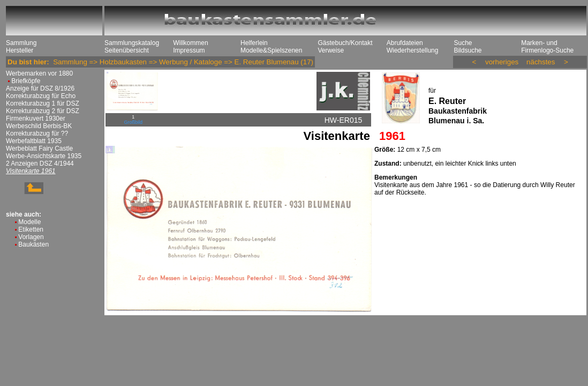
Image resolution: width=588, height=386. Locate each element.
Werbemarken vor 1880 (39, 73)
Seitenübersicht (127, 50)
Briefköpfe (26, 81)
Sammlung (21, 43)
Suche (463, 43)
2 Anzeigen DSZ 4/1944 (40, 164)
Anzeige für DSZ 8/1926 (40, 88)
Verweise (331, 50)
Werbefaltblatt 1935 (34, 141)
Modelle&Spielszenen (271, 50)
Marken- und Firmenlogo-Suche (547, 47)
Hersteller (20, 50)
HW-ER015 (344, 120)
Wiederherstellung (413, 50)
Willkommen (190, 43)
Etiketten (31, 229)
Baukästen (33, 244)
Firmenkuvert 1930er (36, 118)
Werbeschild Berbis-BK (39, 126)
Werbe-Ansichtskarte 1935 (44, 156)
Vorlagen (31, 237)
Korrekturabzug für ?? (37, 133)
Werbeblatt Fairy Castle (39, 149)
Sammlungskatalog (132, 43)
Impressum (189, 50)
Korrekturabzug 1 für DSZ (43, 103)
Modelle (29, 222)
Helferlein (254, 43)
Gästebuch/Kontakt (345, 43)
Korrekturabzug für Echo (41, 96)
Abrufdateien (405, 43)
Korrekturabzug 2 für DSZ (43, 111)
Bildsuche (468, 50)
